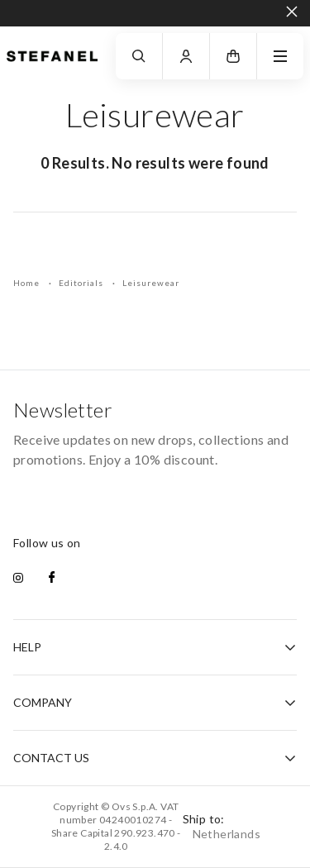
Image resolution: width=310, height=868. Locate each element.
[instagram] (18, 579)
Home (28, 283)
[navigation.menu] (280, 56)
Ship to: (222, 826)
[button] (233, 56)
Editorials (82, 283)
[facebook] (52, 579)
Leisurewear (151, 283)
